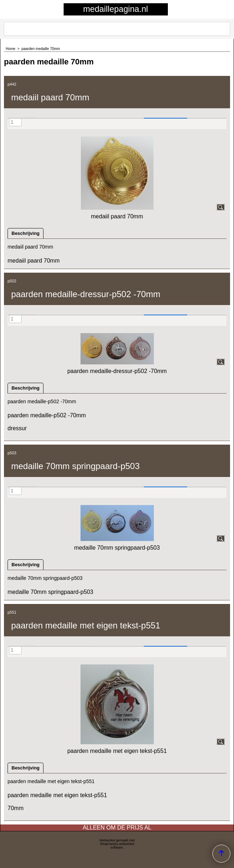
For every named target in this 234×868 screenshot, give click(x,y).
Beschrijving (26, 233)
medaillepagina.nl (115, 9)
